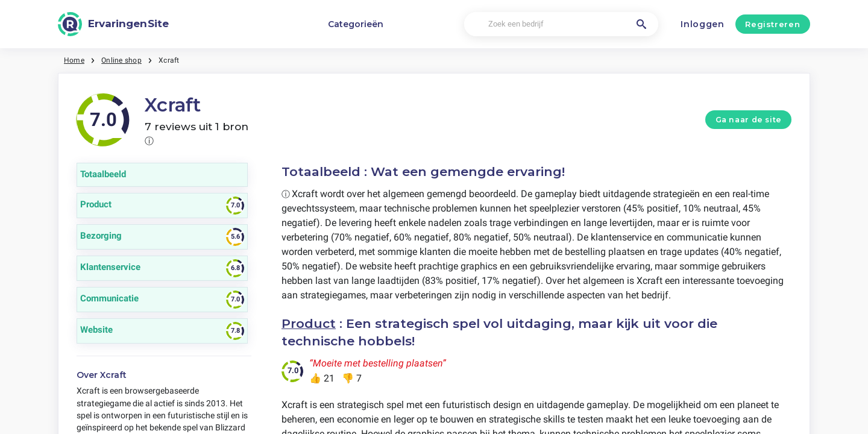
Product (309, 323)
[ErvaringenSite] (113, 24)
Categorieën (356, 24)
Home (74, 60)
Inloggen (703, 24)
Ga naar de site (749, 120)
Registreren (772, 24)
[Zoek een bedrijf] (561, 24)
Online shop (121, 60)
